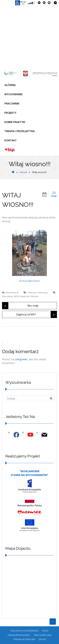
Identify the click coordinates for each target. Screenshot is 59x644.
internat (23, 172)
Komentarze (12, 292)
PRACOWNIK (12, 104)
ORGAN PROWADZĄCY (19, 635)
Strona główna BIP (24, 639)
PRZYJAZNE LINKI (43, 635)
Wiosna (34, 296)
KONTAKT (11, 140)
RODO (45, 631)
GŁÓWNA (10, 85)
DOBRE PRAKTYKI (15, 122)
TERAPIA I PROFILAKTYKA (20, 131)
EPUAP (42, 639)
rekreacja (42, 292)
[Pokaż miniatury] (30, 281)
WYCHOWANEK (14, 94)
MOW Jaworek (22, 296)
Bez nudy (20, 306)
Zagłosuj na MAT (36, 314)
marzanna (7, 296)
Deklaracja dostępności (25, 631)
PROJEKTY (10, 113)
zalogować (21, 359)
